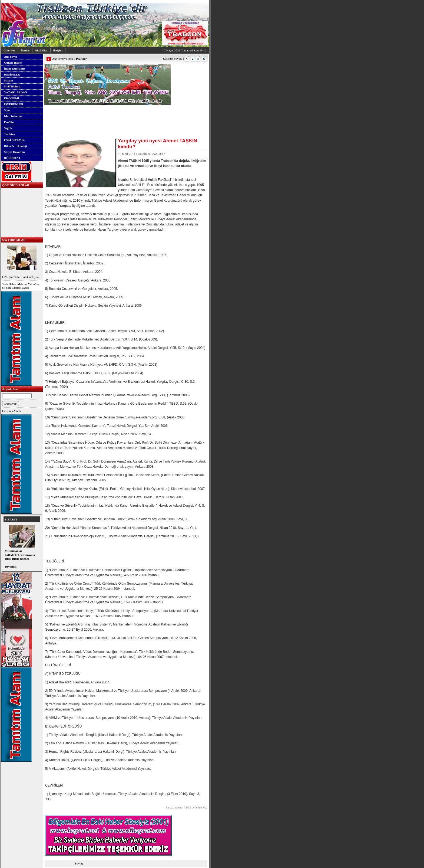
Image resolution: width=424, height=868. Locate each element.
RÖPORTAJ (12, 158)
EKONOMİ (12, 98)
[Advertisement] (108, 113)
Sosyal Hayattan (14, 152)
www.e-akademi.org (142, 417)
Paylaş (79, 863)
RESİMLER (12, 74)
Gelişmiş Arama (12, 411)
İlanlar (25, 50)
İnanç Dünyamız (15, 68)
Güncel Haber (13, 63)
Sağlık (8, 128)
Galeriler (9, 50)
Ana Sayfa (11, 57)
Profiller (9, 122)
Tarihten (10, 134)
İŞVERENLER (14, 104)
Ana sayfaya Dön (62, 59)
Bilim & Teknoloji (15, 146)
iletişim (58, 50)
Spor (7, 110)
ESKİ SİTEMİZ (14, 140)
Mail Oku (41, 50)
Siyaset (9, 80)
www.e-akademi (139, 395)
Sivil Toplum (12, 86)
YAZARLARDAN (16, 92)
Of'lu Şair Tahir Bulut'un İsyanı (22, 261)
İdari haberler (13, 116)
